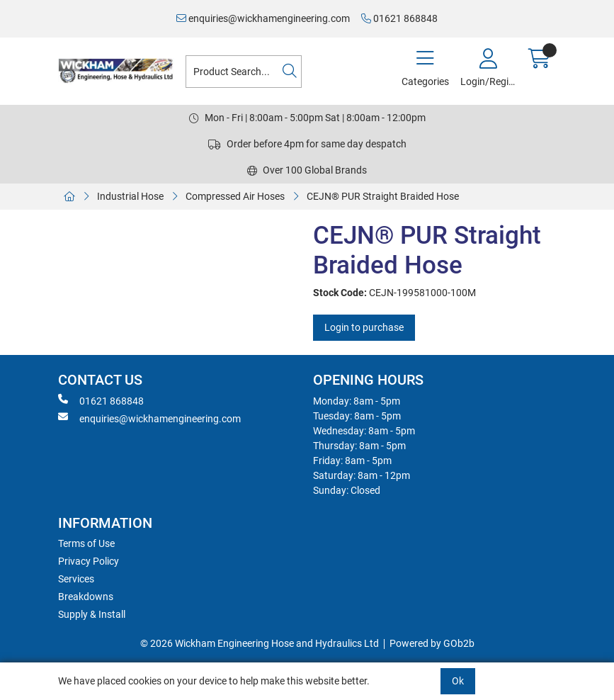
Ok (458, 681)
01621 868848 (399, 18)
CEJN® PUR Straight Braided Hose (384, 196)
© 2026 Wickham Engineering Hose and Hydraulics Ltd (260, 643)
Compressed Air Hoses (235, 196)
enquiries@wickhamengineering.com (263, 18)
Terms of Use (86, 543)
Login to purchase (364, 327)
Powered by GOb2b (432, 643)
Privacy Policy (89, 561)
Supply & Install (92, 614)
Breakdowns (86, 597)
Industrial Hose (130, 196)
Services (76, 579)
